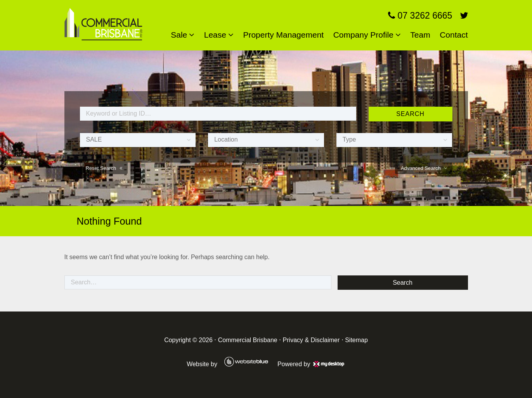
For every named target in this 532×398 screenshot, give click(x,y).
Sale (179, 35)
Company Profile (363, 35)
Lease (215, 35)
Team (420, 35)
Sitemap (356, 340)
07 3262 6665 (420, 16)
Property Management (283, 35)
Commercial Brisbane (248, 340)
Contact (454, 35)
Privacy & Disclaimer (311, 340)
